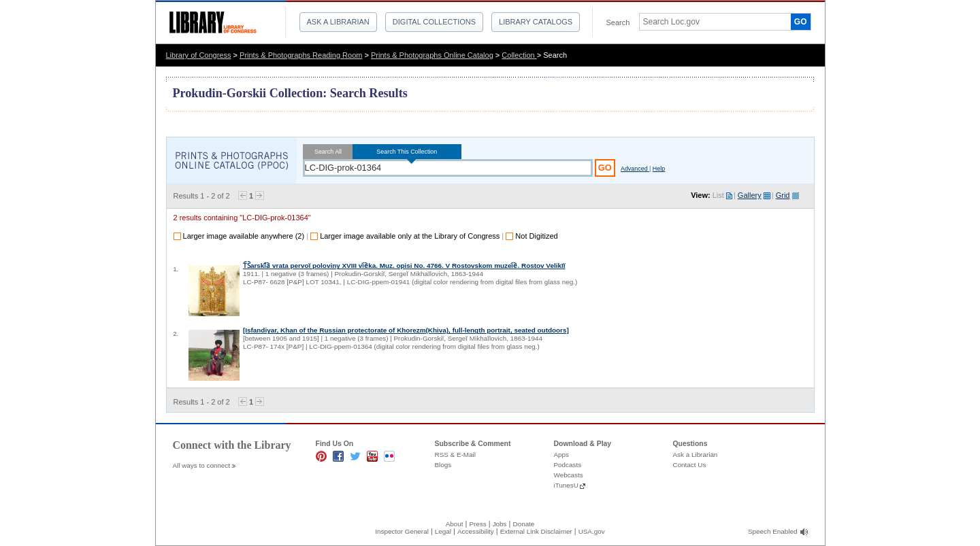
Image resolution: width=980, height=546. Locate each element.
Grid (783, 195)
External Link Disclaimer (536, 531)
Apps (562, 455)
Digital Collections (434, 22)
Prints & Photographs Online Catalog (432, 55)
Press (477, 524)
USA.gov (592, 531)
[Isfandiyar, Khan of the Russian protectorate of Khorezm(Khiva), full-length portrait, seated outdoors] (406, 330)
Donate (524, 524)
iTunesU (566, 485)
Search (618, 22)
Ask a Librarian (338, 22)
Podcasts (568, 465)
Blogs (443, 465)
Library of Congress (199, 55)
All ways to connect (202, 465)
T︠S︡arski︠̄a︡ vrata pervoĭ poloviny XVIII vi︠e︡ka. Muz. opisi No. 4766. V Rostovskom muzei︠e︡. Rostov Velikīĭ (404, 266)
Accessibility (476, 531)
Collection (519, 55)
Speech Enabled (772, 531)
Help (659, 169)
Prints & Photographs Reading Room (301, 55)
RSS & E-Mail (455, 455)
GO (801, 22)
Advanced (635, 169)
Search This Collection (407, 152)
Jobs (500, 524)
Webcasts (569, 475)
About (455, 524)
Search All (328, 152)
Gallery (750, 195)
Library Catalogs (536, 22)
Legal (443, 531)
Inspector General (402, 531)
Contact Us (690, 465)
